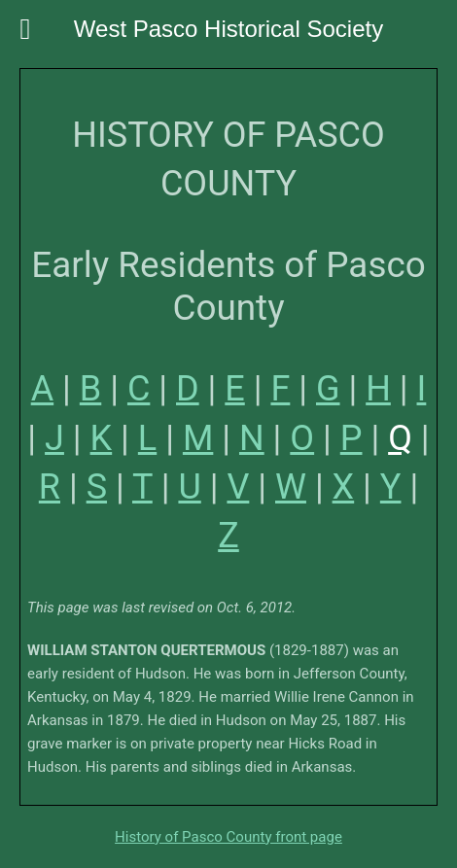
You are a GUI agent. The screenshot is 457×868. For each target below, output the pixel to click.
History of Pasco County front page (228, 837)
